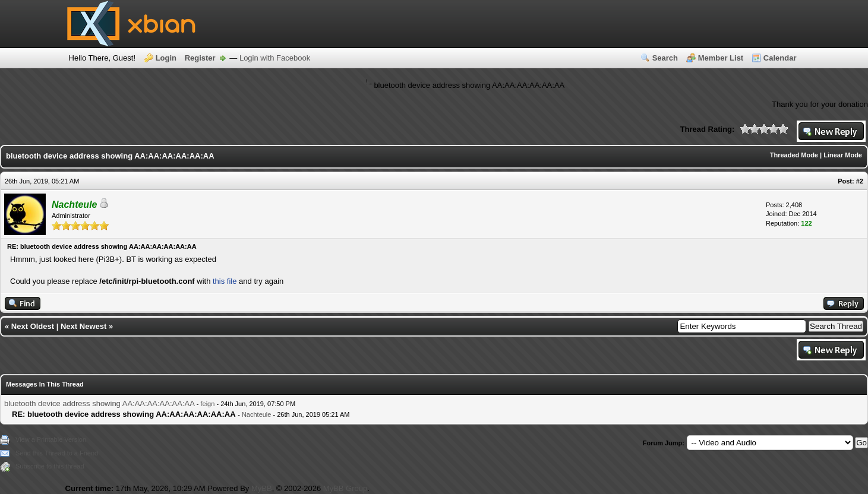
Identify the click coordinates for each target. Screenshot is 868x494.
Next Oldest (33, 326)
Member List (721, 58)
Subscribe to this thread (50, 466)
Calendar (780, 58)
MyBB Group (345, 488)
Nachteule (257, 414)
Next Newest (83, 326)
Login (166, 58)
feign (208, 404)
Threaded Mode (794, 155)
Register (200, 58)
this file (225, 281)
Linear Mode (843, 155)
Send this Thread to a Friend (57, 453)
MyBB (262, 488)
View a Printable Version (51, 439)
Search (665, 58)
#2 (860, 181)
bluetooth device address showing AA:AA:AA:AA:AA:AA (99, 403)
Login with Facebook (275, 58)
